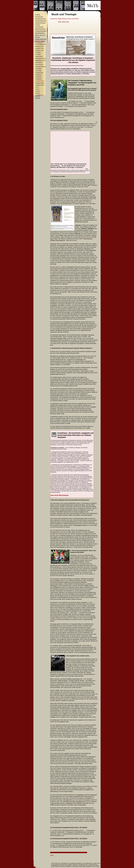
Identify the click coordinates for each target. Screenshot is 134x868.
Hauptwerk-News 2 (40, 83)
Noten (38, 25)
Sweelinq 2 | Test (39, 48)
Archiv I (37, 87)
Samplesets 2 (39, 77)
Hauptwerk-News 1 (40, 81)
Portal (38, 15)
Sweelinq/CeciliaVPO (41, 67)
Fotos (38, 37)
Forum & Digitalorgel (40, 44)
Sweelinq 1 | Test (39, 50)
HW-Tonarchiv (39, 63)
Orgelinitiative (41, 39)
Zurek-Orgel (38, 71)
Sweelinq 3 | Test (39, 46)
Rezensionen (40, 33)
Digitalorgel (40, 41)
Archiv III (37, 91)
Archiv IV (38, 93)
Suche (38, 98)
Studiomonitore (39, 57)
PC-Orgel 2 (38, 54)
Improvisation (40, 29)
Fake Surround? (39, 65)
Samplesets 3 (39, 79)
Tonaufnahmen (41, 31)
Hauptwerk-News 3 (40, 85)
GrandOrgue (38, 69)
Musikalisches (41, 19)
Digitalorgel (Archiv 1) (41, 61)
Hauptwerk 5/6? (39, 73)
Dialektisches (40, 23)
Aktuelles (39, 17)
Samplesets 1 (39, 75)
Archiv (38, 96)
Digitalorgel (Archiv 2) (41, 59)
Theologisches (41, 21)
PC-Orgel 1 (38, 52)
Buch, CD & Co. (40, 35)
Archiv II (37, 89)
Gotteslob (39, 27)
